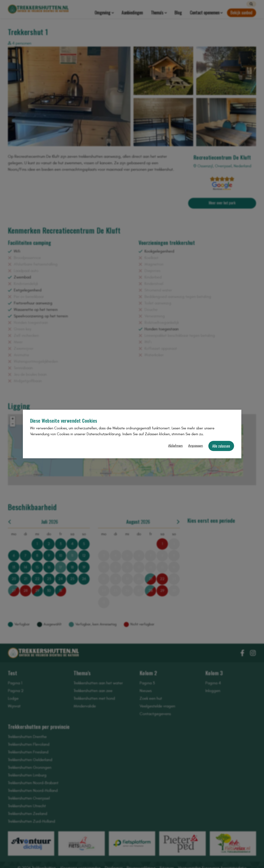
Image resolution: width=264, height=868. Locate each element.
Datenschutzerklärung (103, 434)
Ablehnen (175, 446)
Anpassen (196, 446)
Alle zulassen (221, 446)
